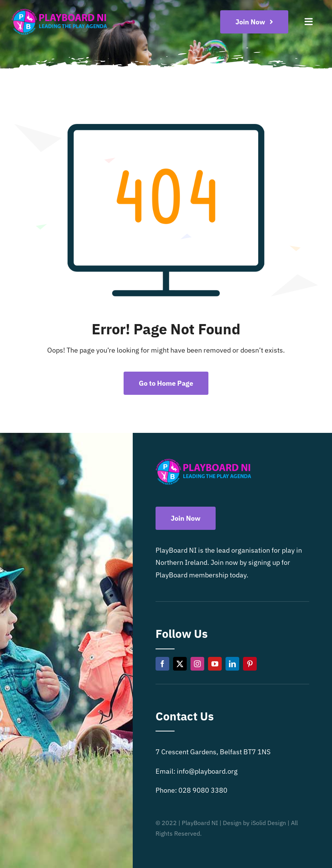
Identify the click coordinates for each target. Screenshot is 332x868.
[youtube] (215, 664)
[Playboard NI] (59, 9)
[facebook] (162, 664)
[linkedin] (232, 664)
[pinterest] (250, 664)
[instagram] (197, 664)
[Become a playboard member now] (254, 22)
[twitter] (180, 664)
